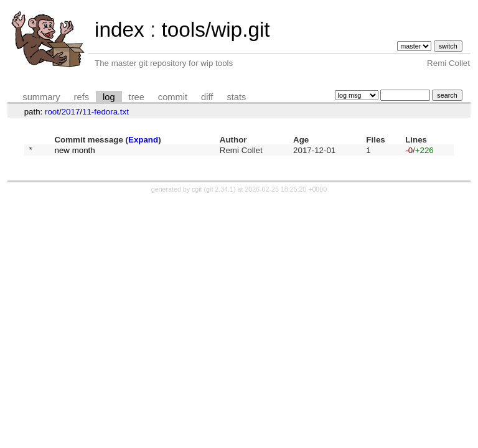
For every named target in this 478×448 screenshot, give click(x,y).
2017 (71, 112)
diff (207, 97)
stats (236, 97)
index (119, 30)
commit (173, 97)
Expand (143, 140)
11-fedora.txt (105, 112)
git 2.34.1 (220, 191)
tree (137, 97)
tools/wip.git (215, 30)
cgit (198, 191)
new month (74, 151)
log (109, 97)
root (52, 112)
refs (82, 97)
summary (41, 97)
